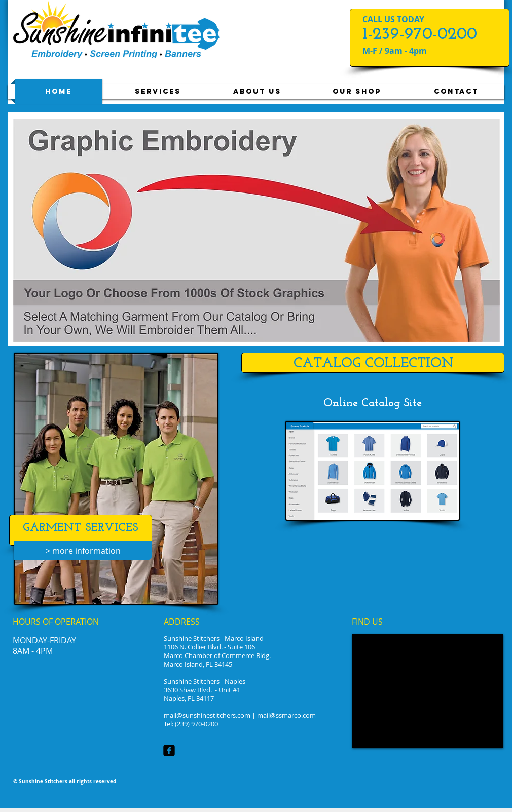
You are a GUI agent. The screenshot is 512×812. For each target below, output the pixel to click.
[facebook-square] (169, 750)
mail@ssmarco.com (286, 715)
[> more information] (83, 551)
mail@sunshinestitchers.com (207, 715)
